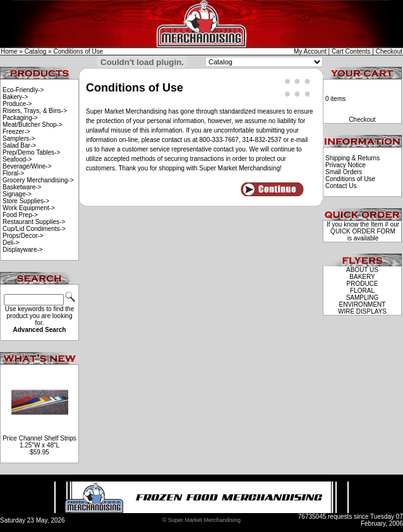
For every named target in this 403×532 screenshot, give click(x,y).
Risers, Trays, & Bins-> (35, 111)
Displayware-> (23, 250)
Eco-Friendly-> (23, 90)
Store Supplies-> (26, 201)
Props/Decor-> (23, 236)
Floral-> (13, 173)
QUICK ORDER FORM (363, 231)
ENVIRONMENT (363, 304)
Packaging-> (20, 118)
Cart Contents (351, 51)
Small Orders (344, 172)
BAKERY (362, 277)
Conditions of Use (78, 51)
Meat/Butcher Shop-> (33, 125)
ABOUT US (362, 270)
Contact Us (341, 186)
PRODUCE (362, 284)
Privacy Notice (346, 165)
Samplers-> (19, 139)
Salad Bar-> (19, 145)
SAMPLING (363, 298)
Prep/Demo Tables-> (31, 152)
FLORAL (362, 291)
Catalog (35, 51)
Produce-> (17, 104)
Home (9, 51)
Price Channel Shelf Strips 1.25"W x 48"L (39, 442)
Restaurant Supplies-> (34, 222)
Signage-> (17, 194)
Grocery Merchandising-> (38, 180)
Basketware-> (22, 187)
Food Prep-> (20, 215)
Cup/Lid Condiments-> (34, 229)
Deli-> (11, 243)
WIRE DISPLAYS (362, 311)
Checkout (389, 51)
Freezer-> (16, 132)
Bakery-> (15, 97)
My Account (310, 51)
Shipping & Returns (352, 158)
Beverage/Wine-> (27, 166)
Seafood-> (17, 159)
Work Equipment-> (29, 208)
